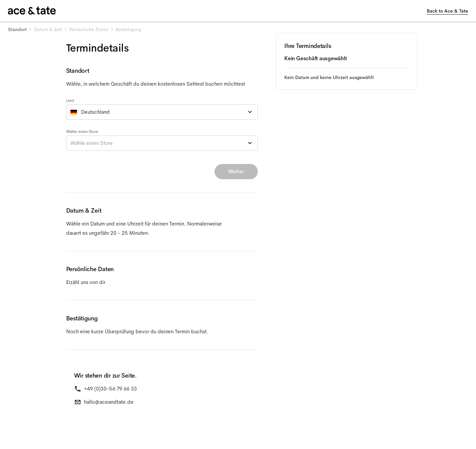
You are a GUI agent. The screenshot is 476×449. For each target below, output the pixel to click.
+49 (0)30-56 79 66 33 (110, 389)
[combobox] (162, 112)
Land (70, 101)
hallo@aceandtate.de (109, 402)
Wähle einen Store (82, 132)
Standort (17, 29)
